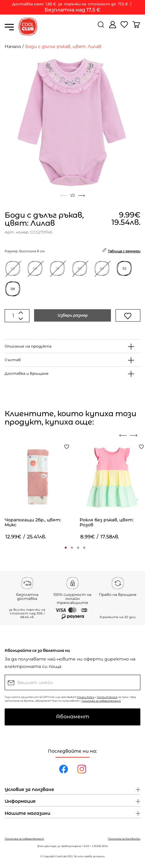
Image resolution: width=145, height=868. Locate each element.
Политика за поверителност (101, 701)
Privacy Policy (86, 697)
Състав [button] (13, 360)
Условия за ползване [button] (29, 790)
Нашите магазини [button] (27, 814)
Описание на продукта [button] (28, 346)
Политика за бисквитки (124, 839)
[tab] (72, 346)
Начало (13, 46)
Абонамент (73, 717)
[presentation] (123, 435)
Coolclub (61, 856)
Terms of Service (107, 697)
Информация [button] (20, 802)
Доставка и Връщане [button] (27, 373)
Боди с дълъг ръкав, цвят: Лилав (63, 46)
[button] (66, 548)
